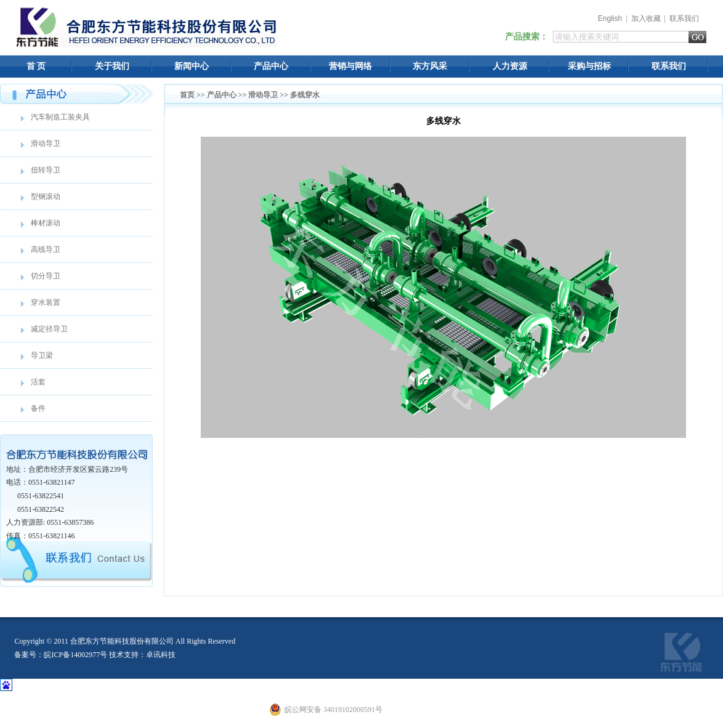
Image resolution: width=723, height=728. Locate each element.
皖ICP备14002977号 (75, 655)
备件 (38, 408)
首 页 (36, 66)
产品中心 (271, 66)
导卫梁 (42, 355)
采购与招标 (589, 66)
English (610, 18)
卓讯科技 (161, 655)
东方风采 (430, 66)
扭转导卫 (46, 170)
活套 (38, 382)
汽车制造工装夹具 (60, 117)
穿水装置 (46, 302)
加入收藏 (646, 18)
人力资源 (510, 66)
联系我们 (684, 18)
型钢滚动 (46, 196)
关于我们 (112, 66)
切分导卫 (46, 276)
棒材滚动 (46, 223)
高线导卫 (46, 249)
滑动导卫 (46, 144)
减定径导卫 (49, 329)
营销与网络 (350, 66)
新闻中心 (192, 66)
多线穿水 (305, 95)
